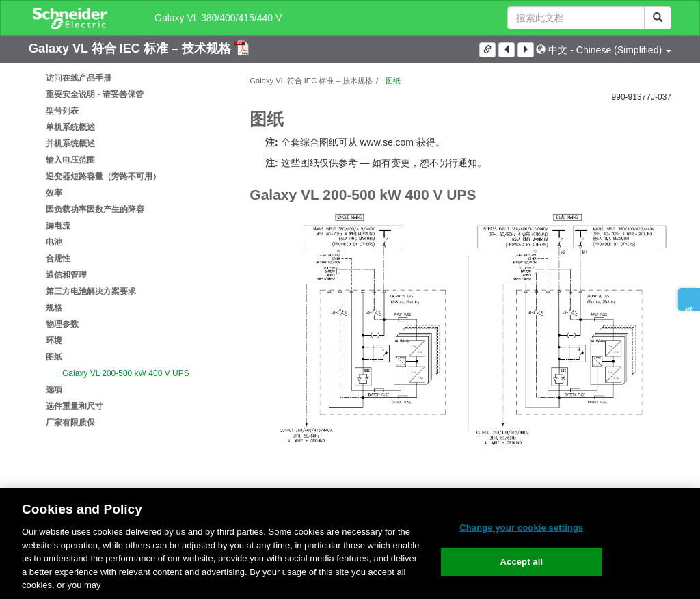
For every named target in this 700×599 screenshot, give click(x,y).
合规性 (58, 258)
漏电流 (58, 226)
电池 (54, 242)
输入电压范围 (70, 160)
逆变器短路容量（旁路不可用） (103, 176)
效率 (54, 193)
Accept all (522, 562)
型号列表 (62, 111)
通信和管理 (66, 275)
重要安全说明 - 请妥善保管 (95, 94)
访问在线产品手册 (79, 78)
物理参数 (62, 324)
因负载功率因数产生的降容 (95, 209)
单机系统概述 (70, 127)
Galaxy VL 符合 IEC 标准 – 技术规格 (132, 49)
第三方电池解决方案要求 (91, 291)
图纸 (54, 357)
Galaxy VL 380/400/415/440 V (218, 18)
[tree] (129, 250)
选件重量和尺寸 (75, 406)
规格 (54, 308)
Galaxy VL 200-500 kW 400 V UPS (126, 373)
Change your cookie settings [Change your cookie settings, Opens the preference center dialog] (521, 528)
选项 (54, 390)
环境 (54, 341)
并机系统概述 (70, 144)
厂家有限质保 (70, 423)
